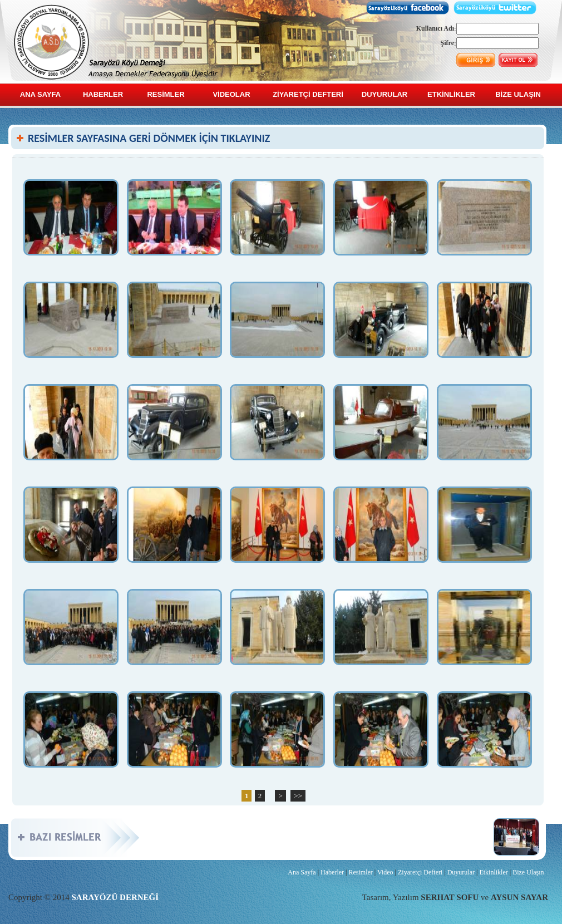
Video (385, 872)
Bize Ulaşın (528, 872)
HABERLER (103, 94)
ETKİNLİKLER (451, 94)
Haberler (332, 872)
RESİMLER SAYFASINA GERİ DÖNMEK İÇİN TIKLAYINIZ (149, 138)
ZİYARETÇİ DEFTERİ (308, 94)
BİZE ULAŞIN (518, 94)
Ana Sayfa (302, 872)
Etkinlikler (493, 872)
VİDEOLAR (231, 94)
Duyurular (461, 872)
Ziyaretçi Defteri (420, 872)
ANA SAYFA (40, 94)
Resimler (360, 872)
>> (298, 796)
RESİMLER (166, 94)
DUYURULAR (384, 94)
